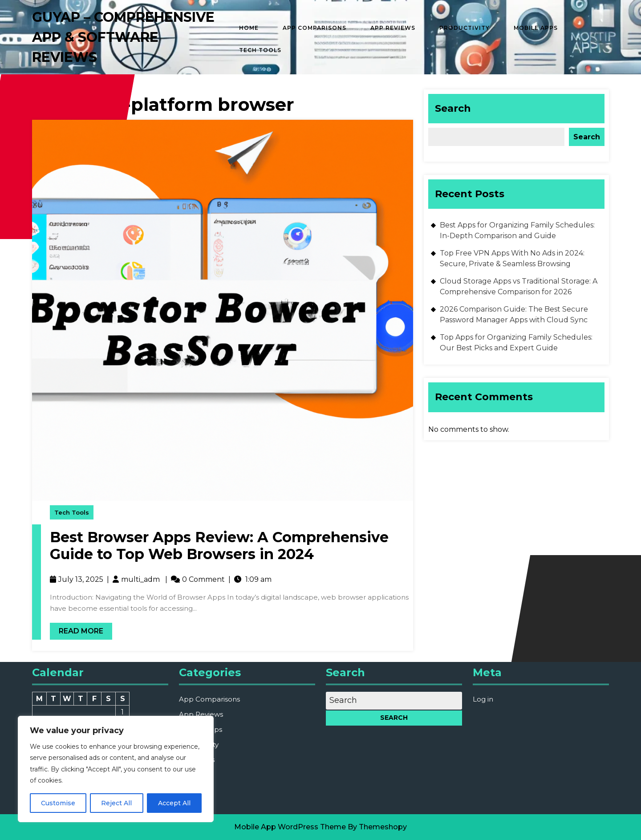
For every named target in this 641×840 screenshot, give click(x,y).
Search (453, 108)
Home (249, 28)
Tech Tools (260, 50)
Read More (77, 629)
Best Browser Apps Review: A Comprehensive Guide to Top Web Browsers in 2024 (219, 546)
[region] (116, 769)
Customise (58, 803)
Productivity (465, 28)
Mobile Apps (536, 28)
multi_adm (140, 579)
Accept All (174, 803)
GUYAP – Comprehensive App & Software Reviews (123, 37)
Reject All (116, 803)
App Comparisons (314, 28)
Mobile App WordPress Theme (290, 827)
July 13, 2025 (81, 579)
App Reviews (393, 28)
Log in (483, 699)
